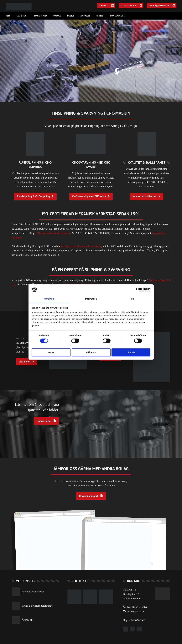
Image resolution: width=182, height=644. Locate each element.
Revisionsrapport (89, 496)
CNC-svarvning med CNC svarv (91, 196)
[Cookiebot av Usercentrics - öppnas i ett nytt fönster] (138, 290)
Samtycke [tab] (49, 299)
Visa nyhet (27, 362)
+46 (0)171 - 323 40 (135, 607)
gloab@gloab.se (133, 611)
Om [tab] (133, 299)
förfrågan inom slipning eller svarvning (81, 246)
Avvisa (51, 352)
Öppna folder (44, 421)
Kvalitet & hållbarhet (147, 196)
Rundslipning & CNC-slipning (35, 196)
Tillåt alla (131, 352)
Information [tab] (91, 299)
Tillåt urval (91, 352)
